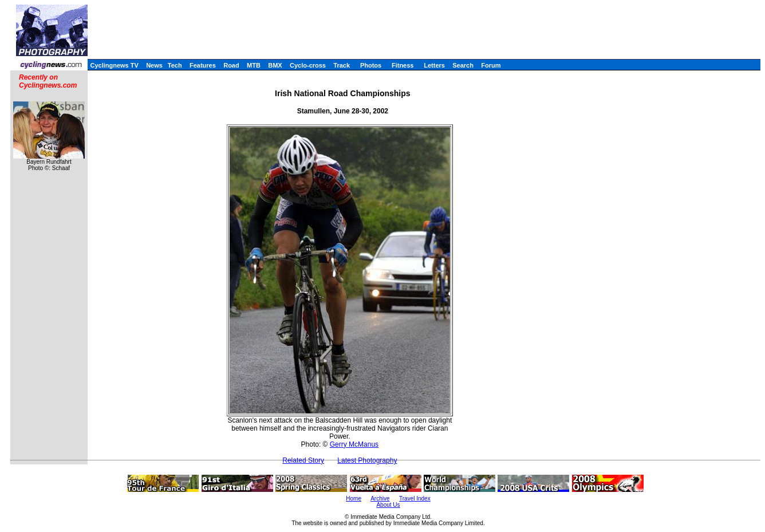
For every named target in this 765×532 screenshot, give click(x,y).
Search (463, 65)
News (154, 65)
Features (203, 65)
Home (354, 498)
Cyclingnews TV (114, 65)
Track (342, 65)
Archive (380, 498)
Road (231, 65)
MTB (254, 65)
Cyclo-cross (308, 65)
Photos (371, 65)
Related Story (303, 460)
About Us (388, 505)
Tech (175, 65)
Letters (434, 65)
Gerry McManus (354, 444)
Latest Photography (367, 460)
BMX (275, 65)
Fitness (403, 65)
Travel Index (415, 498)
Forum (491, 65)
